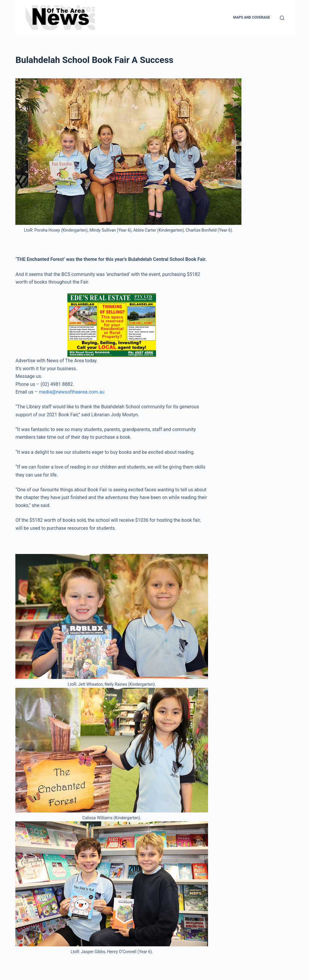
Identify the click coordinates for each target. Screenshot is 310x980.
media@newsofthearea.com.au (72, 392)
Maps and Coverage (252, 17)
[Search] (282, 18)
